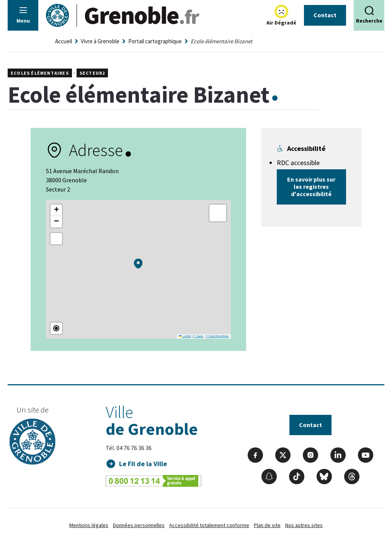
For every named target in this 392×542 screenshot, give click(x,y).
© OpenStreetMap (217, 336)
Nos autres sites (304, 525)
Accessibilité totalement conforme (209, 525)
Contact (325, 15)
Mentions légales (89, 525)
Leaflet (185, 336)
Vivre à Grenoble (100, 41)
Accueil (64, 41)
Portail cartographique (155, 41)
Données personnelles (139, 525)
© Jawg (198, 336)
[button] (138, 264)
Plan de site (267, 525)
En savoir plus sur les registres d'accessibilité (311, 187)
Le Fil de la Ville (143, 464)
